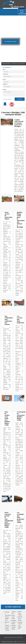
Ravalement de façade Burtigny (14, 622)
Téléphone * (5, 84)
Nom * (4, 69)
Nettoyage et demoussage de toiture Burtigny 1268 (7, 616)
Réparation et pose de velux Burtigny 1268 (20, 625)
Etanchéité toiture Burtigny (20, 619)
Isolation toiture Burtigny (20, 613)
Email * (4, 79)
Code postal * (6, 74)
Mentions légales (21, 642)
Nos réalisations (10, 42)
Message (5, 90)
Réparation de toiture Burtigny (14, 627)
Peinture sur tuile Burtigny (13, 617)
